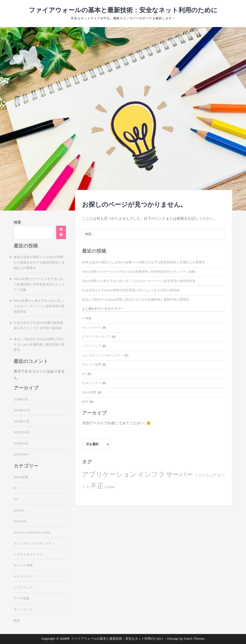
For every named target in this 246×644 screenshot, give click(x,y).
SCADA (19, 511)
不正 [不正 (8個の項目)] (97, 486)
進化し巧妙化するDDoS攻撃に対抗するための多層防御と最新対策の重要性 (136, 300)
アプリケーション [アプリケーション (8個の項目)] (109, 475)
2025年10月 (22, 433)
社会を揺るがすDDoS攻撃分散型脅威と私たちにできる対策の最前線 (131, 290)
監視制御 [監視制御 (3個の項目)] (110, 487)
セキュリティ (92, 383)
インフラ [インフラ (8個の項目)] (151, 475)
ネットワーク (92, 328)
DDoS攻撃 (89, 392)
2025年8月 (21, 455)
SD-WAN (20, 521)
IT (83, 318)
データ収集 (22, 599)
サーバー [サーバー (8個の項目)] (179, 475)
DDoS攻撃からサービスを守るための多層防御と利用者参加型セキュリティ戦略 (139, 272)
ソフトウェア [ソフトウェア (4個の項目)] (205, 476)
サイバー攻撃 (92, 365)
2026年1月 (21, 400)
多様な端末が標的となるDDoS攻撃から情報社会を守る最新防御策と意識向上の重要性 (143, 262)
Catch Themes (194, 639)
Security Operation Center (32, 533)
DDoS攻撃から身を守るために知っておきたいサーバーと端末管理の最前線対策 (139, 281)
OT (84, 374)
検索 (17, 223)
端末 (85, 402)
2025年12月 (22, 410)
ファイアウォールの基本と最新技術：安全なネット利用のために (123, 10)
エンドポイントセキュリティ (103, 355)
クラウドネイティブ (96, 337)
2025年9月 (21, 444)
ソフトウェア (92, 346)
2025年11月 (22, 422)
